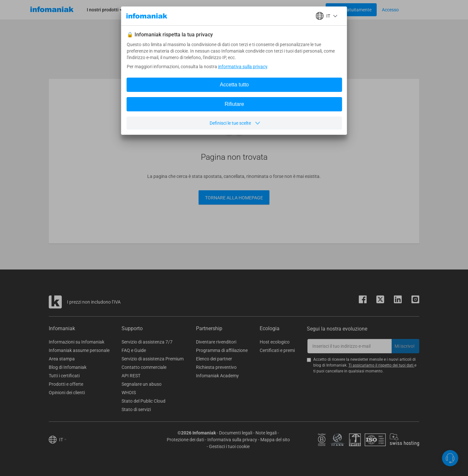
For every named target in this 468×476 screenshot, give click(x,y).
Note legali (266, 433)
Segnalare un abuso (142, 384)
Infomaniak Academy (217, 376)
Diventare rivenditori (216, 342)
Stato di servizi (136, 409)
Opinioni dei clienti (67, 393)
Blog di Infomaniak (68, 367)
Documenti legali (236, 433)
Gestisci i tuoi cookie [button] (229, 446)
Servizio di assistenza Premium (153, 359)
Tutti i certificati (64, 376)
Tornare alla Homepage (234, 198)
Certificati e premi (277, 350)
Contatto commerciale (144, 367)
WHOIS (129, 393)
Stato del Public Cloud (143, 401)
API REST (131, 376)
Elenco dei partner (214, 359)
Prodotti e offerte (66, 384)
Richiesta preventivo (216, 367)
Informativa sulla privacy (232, 440)
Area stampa (62, 359)
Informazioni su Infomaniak (77, 342)
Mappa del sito (275, 440)
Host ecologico (275, 342)
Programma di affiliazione (222, 350)
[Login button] (351, 10)
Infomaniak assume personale (79, 350)
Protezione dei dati (185, 440)
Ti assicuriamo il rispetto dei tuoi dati (381, 365)
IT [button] (63, 440)
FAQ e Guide (134, 350)
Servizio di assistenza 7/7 (147, 342)
